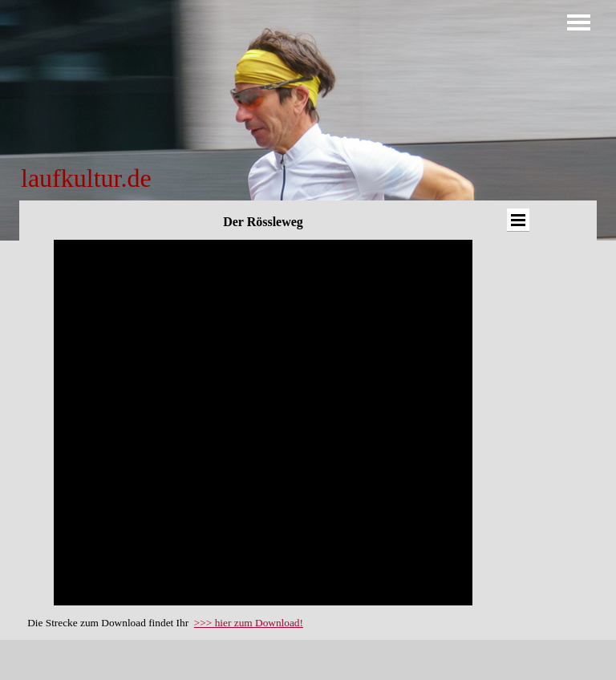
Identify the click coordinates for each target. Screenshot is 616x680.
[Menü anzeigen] (579, 22)
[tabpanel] (142, 178)
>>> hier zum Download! (249, 623)
